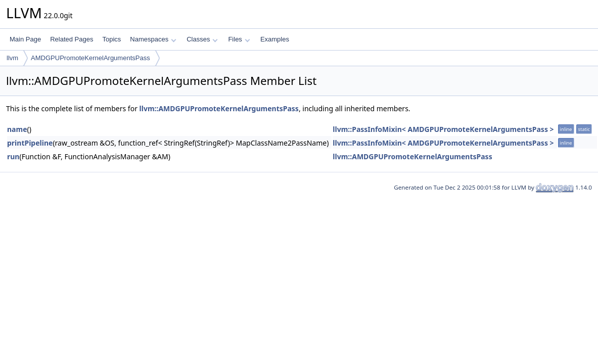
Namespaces (153, 39)
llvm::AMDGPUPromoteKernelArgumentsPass (219, 108)
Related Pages (72, 39)
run (13, 156)
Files (239, 39)
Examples (275, 39)
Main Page (25, 39)
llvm (12, 58)
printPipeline (30, 143)
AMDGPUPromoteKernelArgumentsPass (90, 58)
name (17, 129)
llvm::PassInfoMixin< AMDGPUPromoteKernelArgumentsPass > (443, 129)
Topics (111, 39)
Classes (202, 39)
